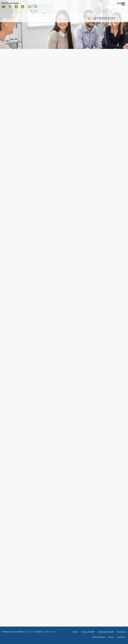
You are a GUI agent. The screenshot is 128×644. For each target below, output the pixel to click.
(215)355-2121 (101, 18)
